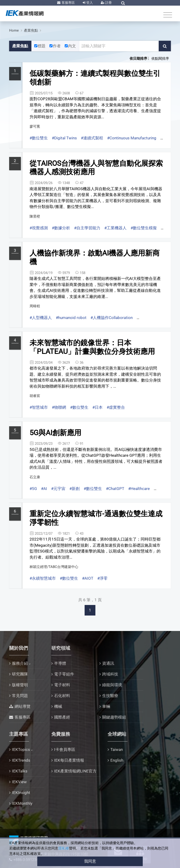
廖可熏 (35, 126)
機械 (58, 706)
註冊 (108, 3)
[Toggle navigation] (168, 15)
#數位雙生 (39, 138)
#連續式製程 (92, 138)
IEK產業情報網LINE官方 (75, 771)
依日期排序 (138, 59)
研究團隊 (20, 674)
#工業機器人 (115, 228)
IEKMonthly (22, 803)
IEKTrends (21, 760)
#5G (33, 489)
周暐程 (35, 306)
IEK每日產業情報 (69, 760)
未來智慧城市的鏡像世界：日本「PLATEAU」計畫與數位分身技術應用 (92, 347)
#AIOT (88, 578)
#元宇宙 (58, 489)
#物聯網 (59, 407)
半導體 (60, 663)
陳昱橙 (35, 216)
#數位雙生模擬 (144, 228)
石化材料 (62, 696)
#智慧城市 (39, 407)
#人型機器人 (41, 318)
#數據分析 (61, 228)
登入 (89, 3)
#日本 (97, 407)
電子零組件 (64, 674)
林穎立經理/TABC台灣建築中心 (54, 567)
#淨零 (102, 578)
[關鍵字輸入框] (119, 46)
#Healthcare (139, 489)
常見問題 (20, 696)
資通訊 (108, 663)
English (117, 760)
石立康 (35, 477)
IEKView (19, 782)
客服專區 (68, 3)
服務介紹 (20, 663)
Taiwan (117, 749)
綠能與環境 (112, 685)
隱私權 (64, 848)
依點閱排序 (160, 59)
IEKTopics (21, 749)
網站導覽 (22, 706)
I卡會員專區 (65, 749)
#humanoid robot (71, 318)
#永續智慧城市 (43, 578)
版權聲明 (20, 685)
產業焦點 (31, 30)
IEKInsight (21, 793)
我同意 (90, 861)
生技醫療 (110, 696)
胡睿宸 (35, 396)
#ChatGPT (115, 489)
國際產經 (62, 717)
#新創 (75, 489)
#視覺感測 (39, 228)
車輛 (106, 706)
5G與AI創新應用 (55, 433)
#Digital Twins (64, 138)
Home (14, 30)
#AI (44, 489)
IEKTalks (20, 771)
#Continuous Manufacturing (132, 138)
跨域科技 (110, 674)
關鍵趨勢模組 (114, 717)
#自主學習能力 (87, 228)
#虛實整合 (116, 407)
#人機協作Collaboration (112, 318)
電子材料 (62, 685)
